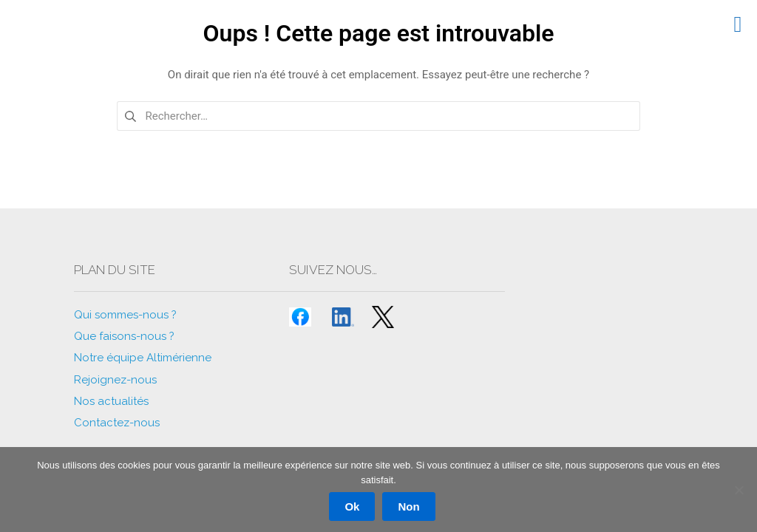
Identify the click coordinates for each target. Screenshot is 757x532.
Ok (352, 507)
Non (408, 507)
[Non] (739, 490)
